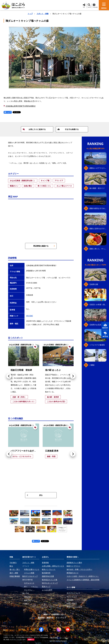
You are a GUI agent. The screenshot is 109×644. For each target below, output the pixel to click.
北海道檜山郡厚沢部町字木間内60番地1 (21, 106)
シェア (8, 112)
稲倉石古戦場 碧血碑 (21, 370)
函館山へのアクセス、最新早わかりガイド (98, 168)
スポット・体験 (43, 14)
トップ (30, 14)
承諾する (31, 640)
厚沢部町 (30, 316)
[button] (9, 376)
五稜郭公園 (94, 284)
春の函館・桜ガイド (97, 188)
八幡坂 (92, 365)
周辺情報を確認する (44, 246)
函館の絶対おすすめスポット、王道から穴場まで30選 (98, 208)
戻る (35, 495)
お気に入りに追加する (34, 129)
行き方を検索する (68, 129)
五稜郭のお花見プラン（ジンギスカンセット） (98, 325)
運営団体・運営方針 (46, 618)
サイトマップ (61, 618)
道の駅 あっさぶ (53, 370)
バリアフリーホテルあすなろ (24, 451)
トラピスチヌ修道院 (97, 345)
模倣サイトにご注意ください (54, 614)
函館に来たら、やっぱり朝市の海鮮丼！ (98, 249)
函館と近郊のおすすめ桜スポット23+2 (98, 229)
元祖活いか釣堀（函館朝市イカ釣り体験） (98, 305)
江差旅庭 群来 (52, 451)
